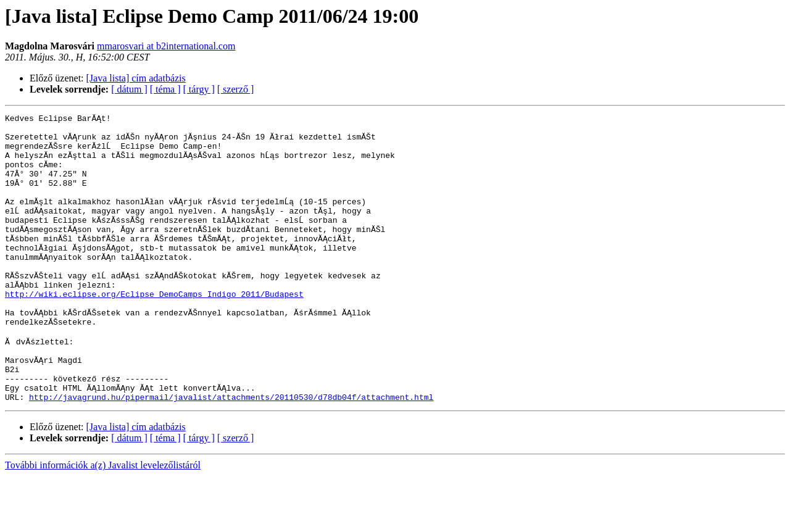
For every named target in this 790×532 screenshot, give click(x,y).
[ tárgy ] (199, 89)
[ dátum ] (129, 89)
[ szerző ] (236, 89)
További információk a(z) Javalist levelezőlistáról (103, 521)
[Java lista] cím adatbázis (136, 78)
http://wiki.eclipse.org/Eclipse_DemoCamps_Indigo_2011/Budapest (154, 331)
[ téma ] (165, 89)
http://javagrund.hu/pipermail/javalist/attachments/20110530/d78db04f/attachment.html (231, 453)
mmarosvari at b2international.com (166, 46)
